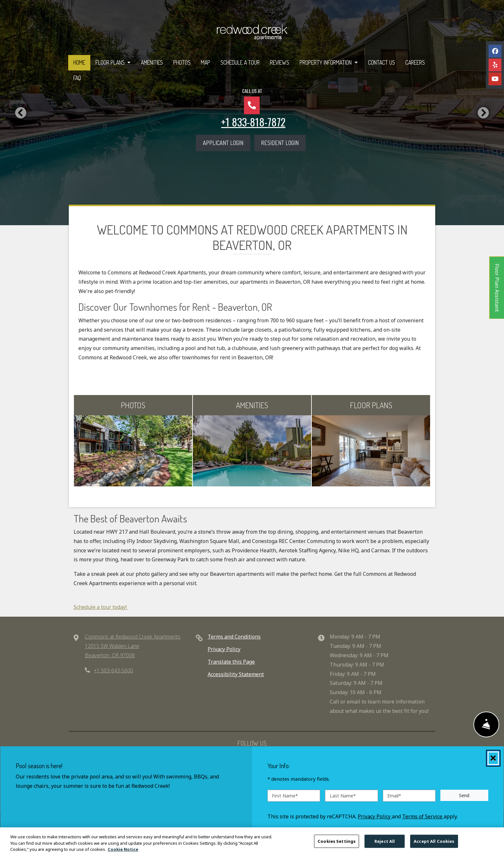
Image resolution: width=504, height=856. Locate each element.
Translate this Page (231, 662)
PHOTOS (133, 405)
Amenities (152, 62)
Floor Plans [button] (111, 62)
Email (394, 795)
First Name (285, 795)
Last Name (343, 795)
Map (206, 62)
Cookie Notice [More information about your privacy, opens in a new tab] (123, 851)
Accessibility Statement (236, 674)
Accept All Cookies (434, 843)
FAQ (77, 78)
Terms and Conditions (234, 637)
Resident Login (283, 142)
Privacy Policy (224, 649)
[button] (21, 113)
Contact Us (382, 62)
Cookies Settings (337, 843)
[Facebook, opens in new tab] (495, 51)
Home (79, 62)
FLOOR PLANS (371, 405)
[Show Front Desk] (486, 725)
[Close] (493, 758)
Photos (182, 62)
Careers (415, 62)
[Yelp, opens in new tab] (495, 65)
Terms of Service (423, 816)
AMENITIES (252, 405)
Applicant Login (227, 142)
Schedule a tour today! (101, 607)
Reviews (280, 62)
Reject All (385, 843)
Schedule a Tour (240, 62)
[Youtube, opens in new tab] (495, 79)
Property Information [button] (326, 62)
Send (464, 795)
